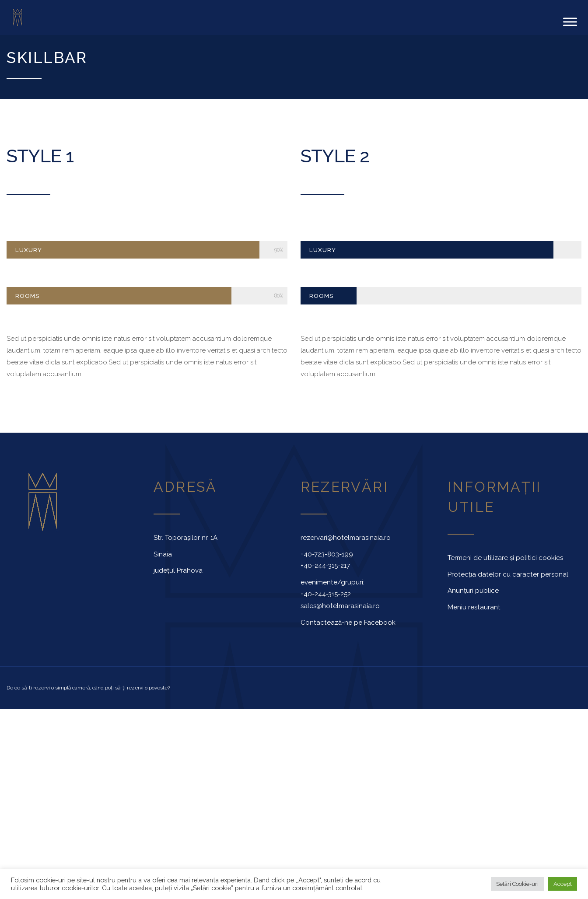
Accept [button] (563, 884)
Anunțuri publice (473, 586)
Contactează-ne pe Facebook (348, 618)
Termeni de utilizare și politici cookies (505, 553)
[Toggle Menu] (570, 19)
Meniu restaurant (474, 603)
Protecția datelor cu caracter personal (508, 570)
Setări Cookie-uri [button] (517, 884)
